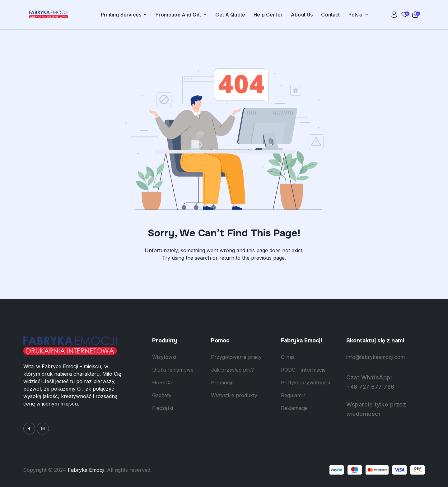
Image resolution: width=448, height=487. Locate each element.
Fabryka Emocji (86, 470)
